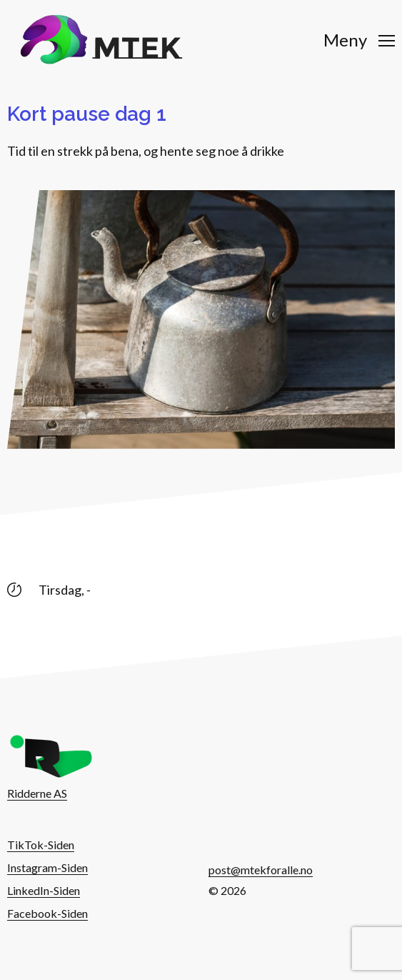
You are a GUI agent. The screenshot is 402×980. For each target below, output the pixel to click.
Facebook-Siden (47, 913)
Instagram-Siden (47, 867)
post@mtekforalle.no (261, 870)
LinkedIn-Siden (44, 890)
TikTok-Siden (41, 845)
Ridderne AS (37, 793)
